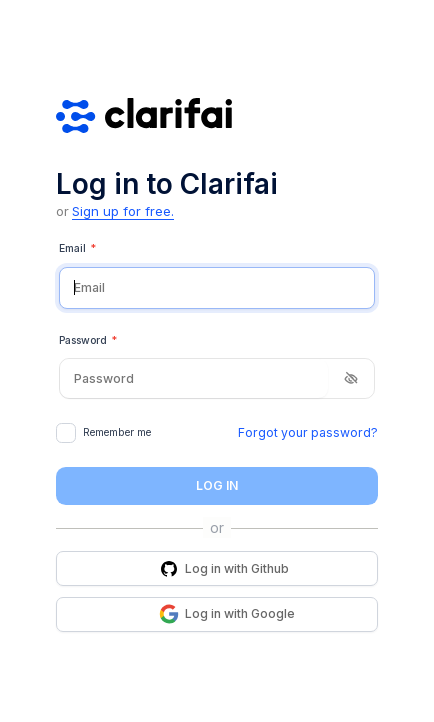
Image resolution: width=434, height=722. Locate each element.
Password (88, 341)
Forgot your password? (308, 432)
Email (77, 249)
